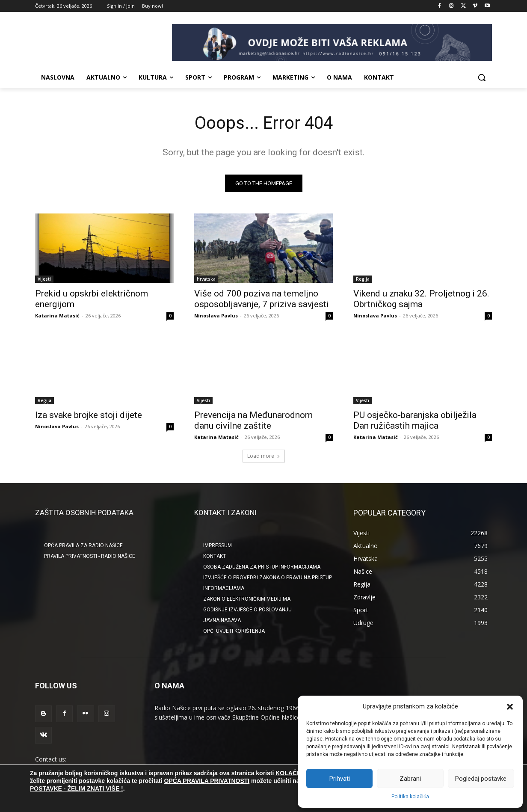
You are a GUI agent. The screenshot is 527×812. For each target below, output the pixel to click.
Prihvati (340, 779)
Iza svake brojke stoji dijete (89, 415)
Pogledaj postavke (481, 779)
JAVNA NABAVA (222, 620)
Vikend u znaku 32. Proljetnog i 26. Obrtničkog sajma (421, 299)
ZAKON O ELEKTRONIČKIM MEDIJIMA (247, 599)
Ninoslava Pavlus (216, 316)
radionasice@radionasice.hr (73, 769)
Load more (264, 456)
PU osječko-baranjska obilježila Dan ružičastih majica (415, 420)
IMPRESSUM (218, 545)
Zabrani (410, 779)
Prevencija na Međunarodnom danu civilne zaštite (253, 420)
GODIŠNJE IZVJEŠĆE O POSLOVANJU (247, 610)
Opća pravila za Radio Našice (83, 545)
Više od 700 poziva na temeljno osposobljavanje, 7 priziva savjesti (262, 299)
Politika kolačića (410, 797)
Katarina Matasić (57, 316)
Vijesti (44, 279)
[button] (510, 707)
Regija (363, 279)
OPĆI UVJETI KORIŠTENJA (234, 631)
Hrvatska (206, 279)
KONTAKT (215, 556)
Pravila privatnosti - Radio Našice (90, 556)
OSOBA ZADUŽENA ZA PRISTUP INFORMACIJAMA (262, 567)
